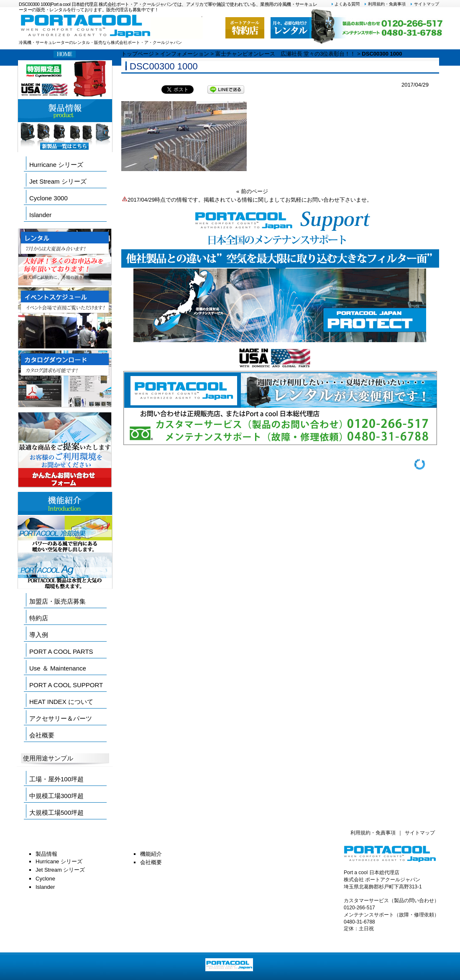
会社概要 (42, 735)
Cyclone (45, 879)
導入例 (39, 635)
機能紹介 (151, 854)
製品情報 (46, 854)
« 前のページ (252, 191)
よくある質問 (345, 4)
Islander (40, 215)
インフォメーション (185, 54)
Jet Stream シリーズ (58, 181)
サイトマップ (424, 4)
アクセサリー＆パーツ (61, 718)
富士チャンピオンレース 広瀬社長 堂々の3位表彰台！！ (286, 54)
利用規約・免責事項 (385, 4)
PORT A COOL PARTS (61, 651)
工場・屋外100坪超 (56, 779)
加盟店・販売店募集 (57, 601)
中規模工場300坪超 (56, 796)
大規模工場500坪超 (56, 812)
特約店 (39, 618)
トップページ (138, 54)
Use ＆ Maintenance (58, 668)
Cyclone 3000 (49, 198)
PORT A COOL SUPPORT (66, 685)
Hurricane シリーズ (56, 165)
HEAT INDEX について (61, 702)
